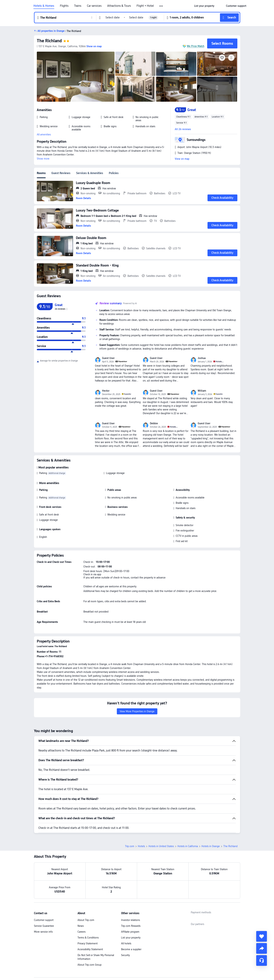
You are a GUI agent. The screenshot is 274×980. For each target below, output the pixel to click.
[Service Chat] (262, 960)
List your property (131, 938)
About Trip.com (86, 920)
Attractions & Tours (119, 6)
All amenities (44, 134)
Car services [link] (94, 6)
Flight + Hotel (145, 6)
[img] (76, 77)
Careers (82, 932)
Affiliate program (130, 932)
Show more (43, 159)
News (81, 926)
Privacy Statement (88, 943)
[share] (262, 948)
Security (125, 955)
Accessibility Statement (90, 949)
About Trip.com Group (90, 965)
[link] (204, 6)
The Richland (49, 41)
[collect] (262, 936)
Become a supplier (131, 949)
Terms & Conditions (88, 938)
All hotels (126, 943)
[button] (161, 6)
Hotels (141, 846)
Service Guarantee (44, 926)
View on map (182, 159)
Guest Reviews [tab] (61, 173)
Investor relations (131, 920)
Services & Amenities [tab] (90, 173)
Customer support (44, 920)
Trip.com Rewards (131, 926)
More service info (43, 932)
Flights (64, 6)
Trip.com (130, 846)
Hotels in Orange (211, 846)
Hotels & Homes (44, 6)
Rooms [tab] (41, 173)
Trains (78, 6)
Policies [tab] (114, 173)
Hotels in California (188, 846)
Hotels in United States (161, 846)
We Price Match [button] (196, 46)
